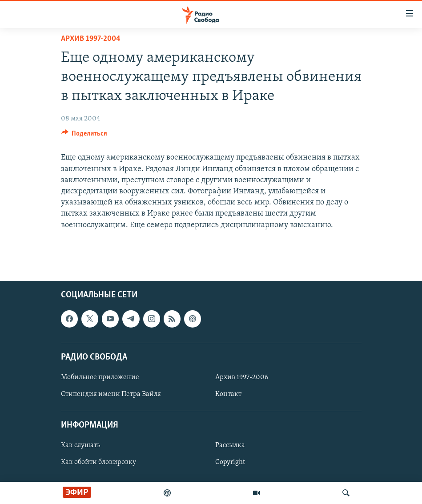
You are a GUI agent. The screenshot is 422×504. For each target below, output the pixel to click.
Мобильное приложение (100, 377)
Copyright (230, 462)
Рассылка (230, 445)
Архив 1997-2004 (91, 39)
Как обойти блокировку (98, 462)
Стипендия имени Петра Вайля (111, 394)
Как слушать (80, 445)
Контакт (228, 394)
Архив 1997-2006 (242, 377)
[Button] (84, 136)
